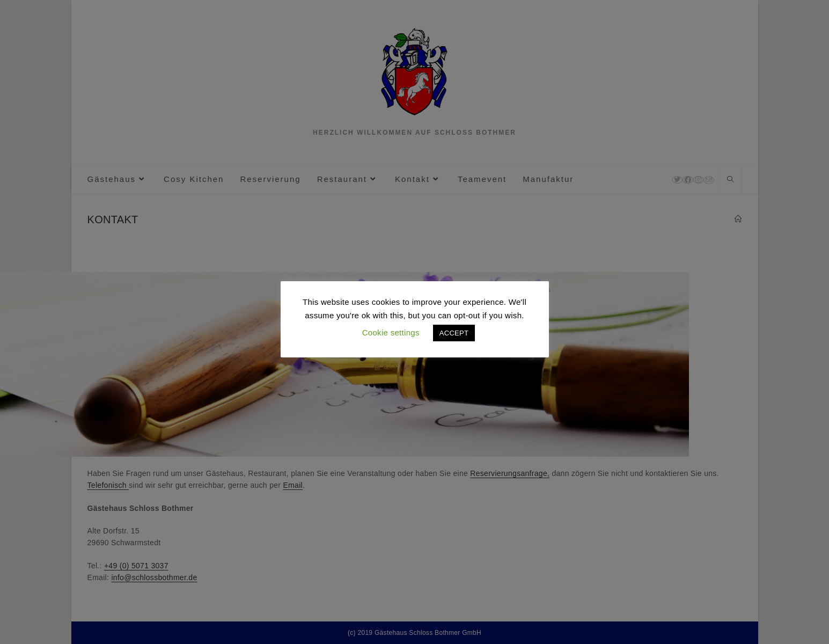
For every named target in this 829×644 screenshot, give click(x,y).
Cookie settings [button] (391, 332)
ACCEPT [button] (454, 333)
